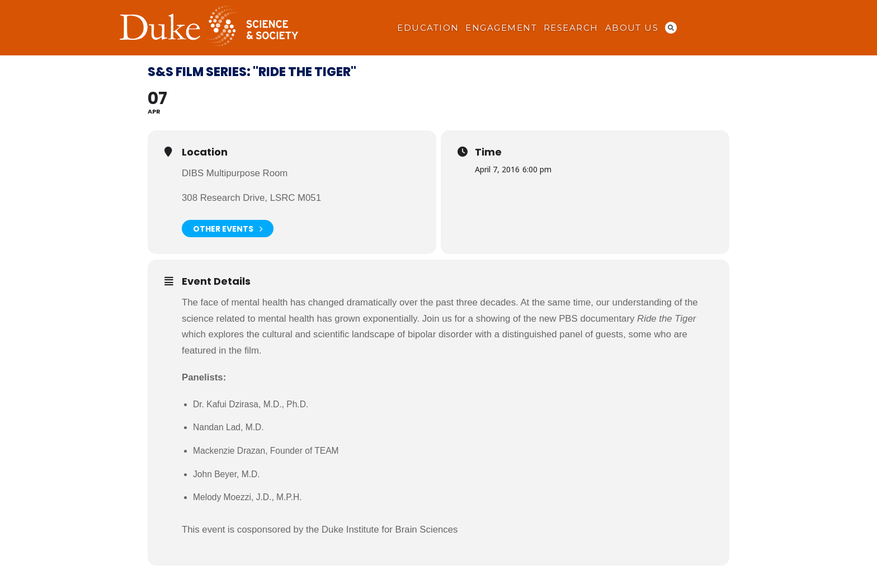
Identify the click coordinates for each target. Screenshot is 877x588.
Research (571, 28)
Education (428, 28)
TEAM (326, 451)
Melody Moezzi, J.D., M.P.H (246, 497)
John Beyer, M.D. (227, 474)
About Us (632, 28)
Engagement (501, 28)
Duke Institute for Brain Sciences (390, 530)
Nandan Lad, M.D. (228, 427)
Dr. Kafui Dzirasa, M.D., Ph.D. (251, 404)
